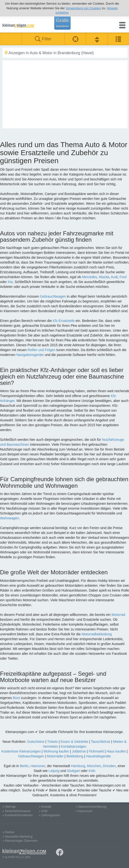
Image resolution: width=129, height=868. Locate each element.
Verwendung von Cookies (83, 8)
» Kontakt (45, 807)
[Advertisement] (65, 94)
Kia (10, 282)
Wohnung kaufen (56, 751)
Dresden (109, 766)
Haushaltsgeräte (98, 756)
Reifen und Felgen (41, 350)
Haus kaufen (116, 751)
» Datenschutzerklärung (91, 807)
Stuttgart (73, 771)
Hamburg (78, 766)
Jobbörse (79, 751)
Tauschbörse (101, 742)
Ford (123, 277)
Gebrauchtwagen (53, 296)
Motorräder (55, 756)
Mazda (104, 277)
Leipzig (54, 771)
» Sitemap (9, 807)
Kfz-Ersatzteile (64, 321)
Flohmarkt (96, 751)
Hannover (38, 766)
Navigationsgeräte (30, 355)
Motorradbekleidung (97, 634)
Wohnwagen (9, 518)
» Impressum (84, 811)
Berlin (24, 766)
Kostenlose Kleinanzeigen (21, 751)
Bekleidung (75, 756)
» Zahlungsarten (50, 815)
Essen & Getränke (74, 742)
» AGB (43, 811)
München (94, 766)
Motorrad (118, 615)
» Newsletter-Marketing (17, 837)
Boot (16, 698)
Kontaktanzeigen (74, 746)
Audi (114, 277)
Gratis (62, 23)
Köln (92, 771)
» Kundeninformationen (18, 815)
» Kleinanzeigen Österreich (20, 841)
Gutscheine (36, 742)
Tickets (53, 742)
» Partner (8, 832)
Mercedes (89, 277)
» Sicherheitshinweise (17, 811)
